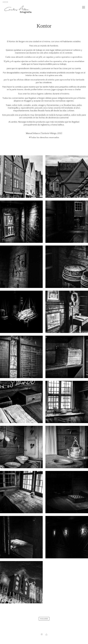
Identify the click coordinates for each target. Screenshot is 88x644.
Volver (44, 619)
